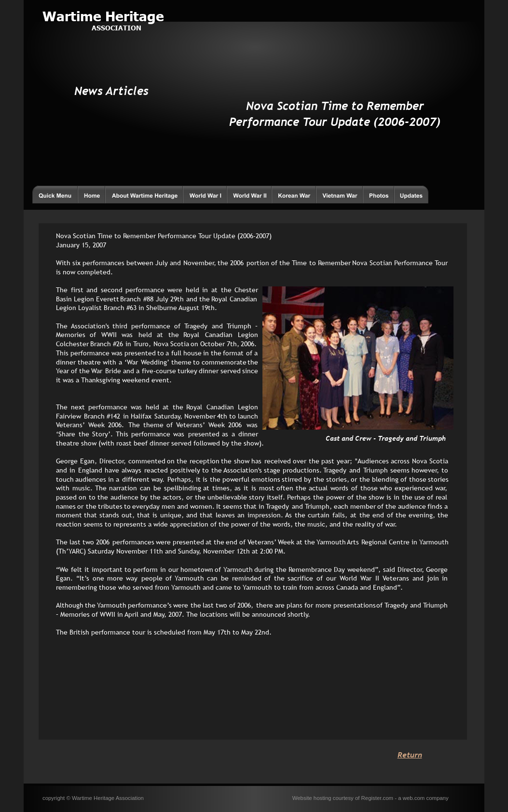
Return (410, 755)
